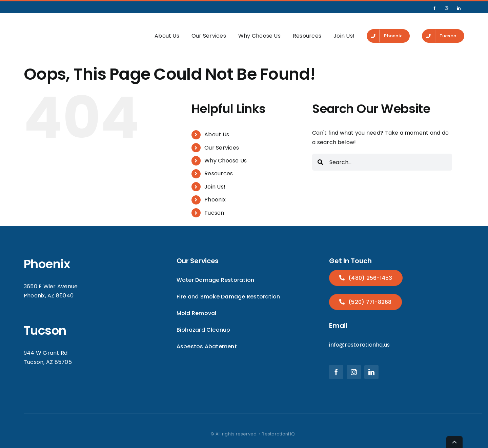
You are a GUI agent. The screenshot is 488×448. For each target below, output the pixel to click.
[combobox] (382, 152)
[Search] (320, 152)
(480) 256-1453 (370, 267)
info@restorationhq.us (359, 334)
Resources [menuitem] (307, 31)
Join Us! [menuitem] (344, 31)
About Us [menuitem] (167, 31)
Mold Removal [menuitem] (197, 303)
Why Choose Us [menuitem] (259, 31)
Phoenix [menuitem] (215, 189)
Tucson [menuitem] (214, 202)
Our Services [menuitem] (209, 31)
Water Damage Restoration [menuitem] (216, 269)
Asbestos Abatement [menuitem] (207, 336)
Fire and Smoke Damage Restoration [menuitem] (228, 286)
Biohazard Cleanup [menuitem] (204, 319)
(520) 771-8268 (369, 291)
